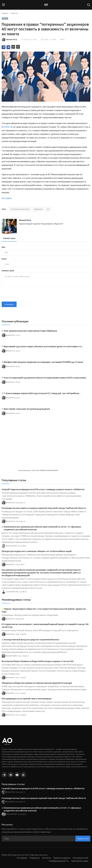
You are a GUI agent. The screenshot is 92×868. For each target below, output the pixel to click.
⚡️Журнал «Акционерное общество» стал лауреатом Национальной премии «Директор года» (44, 610)
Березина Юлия (9, 546)
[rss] (23, 775)
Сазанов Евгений (10, 592)
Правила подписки (62, 858)
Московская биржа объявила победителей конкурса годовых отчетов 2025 (38, 661)
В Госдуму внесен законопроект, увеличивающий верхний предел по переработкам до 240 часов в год (45, 626)
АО (48, 209)
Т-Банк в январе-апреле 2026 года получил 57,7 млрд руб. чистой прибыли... (42, 393)
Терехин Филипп (9, 656)
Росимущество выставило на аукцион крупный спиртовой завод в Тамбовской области (44, 508)
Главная (5, 13)
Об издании (22, 858)
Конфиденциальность (59, 861)
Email (4, 259)
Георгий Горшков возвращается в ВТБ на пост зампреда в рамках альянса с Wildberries (43, 489)
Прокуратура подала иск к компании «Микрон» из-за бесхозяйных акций (37, 551)
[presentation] (23, 294)
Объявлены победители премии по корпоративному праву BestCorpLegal (37, 683)
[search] (89, 5)
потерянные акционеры (20, 209)
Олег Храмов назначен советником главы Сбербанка (30, 331)
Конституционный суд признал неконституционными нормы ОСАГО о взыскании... (46, 378)
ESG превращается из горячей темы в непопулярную (27, 699)
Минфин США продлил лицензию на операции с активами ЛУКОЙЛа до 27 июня (43, 362)
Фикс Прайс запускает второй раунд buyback (27, 409)
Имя (3, 247)
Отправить (9, 304)
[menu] (3, 5)
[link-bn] (46, 427)
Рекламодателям (81, 858)
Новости (14, 13)
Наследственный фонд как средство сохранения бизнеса (31, 640)
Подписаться (83, 839)
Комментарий (8, 271)
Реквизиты (35, 858)
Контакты (47, 858)
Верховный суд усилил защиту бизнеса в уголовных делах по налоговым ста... (43, 346)
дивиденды (38, 209)
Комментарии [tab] (9, 238)
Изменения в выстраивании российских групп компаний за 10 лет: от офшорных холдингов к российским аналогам (42, 528)
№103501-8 (7, 127)
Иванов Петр (25, 220)
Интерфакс (7, 198)
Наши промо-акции (80, 861)
